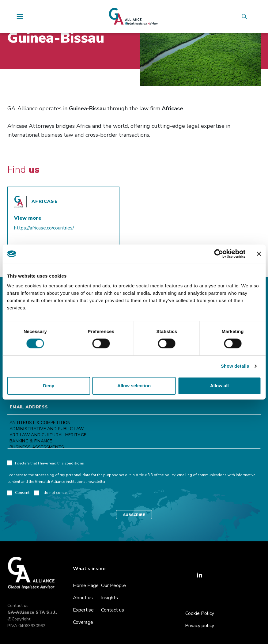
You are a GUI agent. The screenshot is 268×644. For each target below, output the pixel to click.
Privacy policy (200, 626)
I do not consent (52, 493)
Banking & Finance (134, 441)
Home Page (86, 585)
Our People (113, 585)
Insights (109, 598)
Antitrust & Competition (134, 423)
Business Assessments (134, 447)
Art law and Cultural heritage (134, 435)
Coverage (83, 622)
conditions (74, 463)
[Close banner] (259, 254)
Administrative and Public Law (134, 429)
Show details (235, 366)
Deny (49, 386)
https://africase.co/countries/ (44, 228)
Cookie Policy (200, 613)
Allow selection (134, 386)
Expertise (83, 610)
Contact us (18, 606)
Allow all (219, 386)
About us (83, 598)
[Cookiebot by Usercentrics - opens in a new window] (219, 254)
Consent (18, 493)
